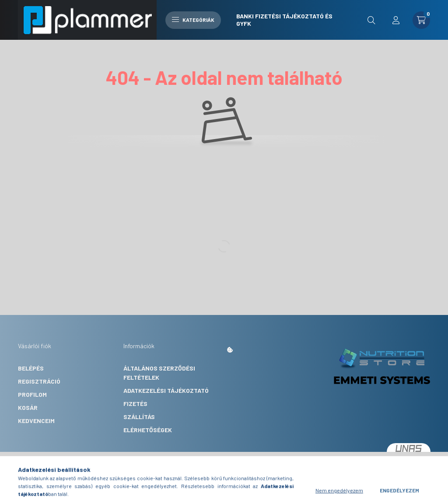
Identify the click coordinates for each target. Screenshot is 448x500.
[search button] (371, 20)
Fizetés (135, 404)
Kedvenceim (36, 421)
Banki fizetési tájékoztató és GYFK (284, 19)
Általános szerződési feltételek (159, 373)
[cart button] (421, 20)
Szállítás (139, 417)
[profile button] (396, 20)
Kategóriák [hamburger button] (193, 20)
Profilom (32, 394)
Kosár (28, 407)
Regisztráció (39, 381)
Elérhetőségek (148, 430)
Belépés (31, 368)
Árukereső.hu (195, 474)
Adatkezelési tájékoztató (166, 390)
